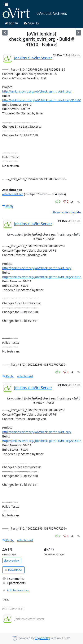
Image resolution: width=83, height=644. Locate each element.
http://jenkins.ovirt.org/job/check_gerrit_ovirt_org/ (37, 91)
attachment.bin (13, 194)
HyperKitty (42, 638)
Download (13, 570)
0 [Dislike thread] (66, 201)
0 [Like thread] (58, 201)
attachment (25, 376)
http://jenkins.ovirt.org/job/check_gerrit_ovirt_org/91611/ (42, 277)
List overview (12, 561)
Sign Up (31, 23)
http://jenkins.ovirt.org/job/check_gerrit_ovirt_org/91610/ (42, 100)
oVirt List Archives (35, 13)
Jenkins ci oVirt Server (33, 58)
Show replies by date (67, 212)
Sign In (12, 23)
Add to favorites (16, 590)
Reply (8, 206)
